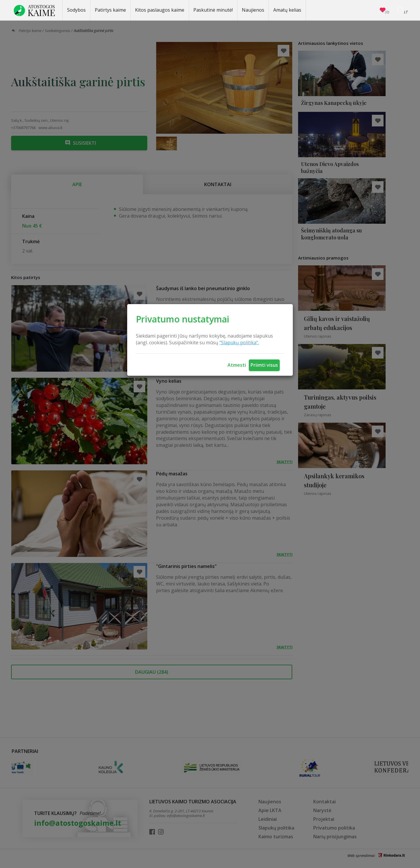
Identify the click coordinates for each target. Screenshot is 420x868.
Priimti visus (264, 365)
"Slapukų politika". (239, 343)
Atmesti (237, 365)
